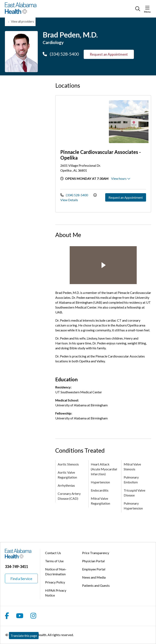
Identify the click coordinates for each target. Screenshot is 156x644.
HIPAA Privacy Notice (56, 593)
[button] (148, 8)
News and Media (94, 577)
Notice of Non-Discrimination (56, 572)
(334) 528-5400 (61, 54)
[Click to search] (138, 9)
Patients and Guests (96, 585)
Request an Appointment (109, 54)
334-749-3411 (16, 567)
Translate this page (24, 636)
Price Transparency (96, 553)
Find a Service (21, 579)
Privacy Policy (55, 582)
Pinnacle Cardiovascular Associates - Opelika (101, 155)
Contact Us (53, 553)
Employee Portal (94, 569)
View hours (121, 178)
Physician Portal (93, 561)
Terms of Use (54, 561)
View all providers (22, 22)
